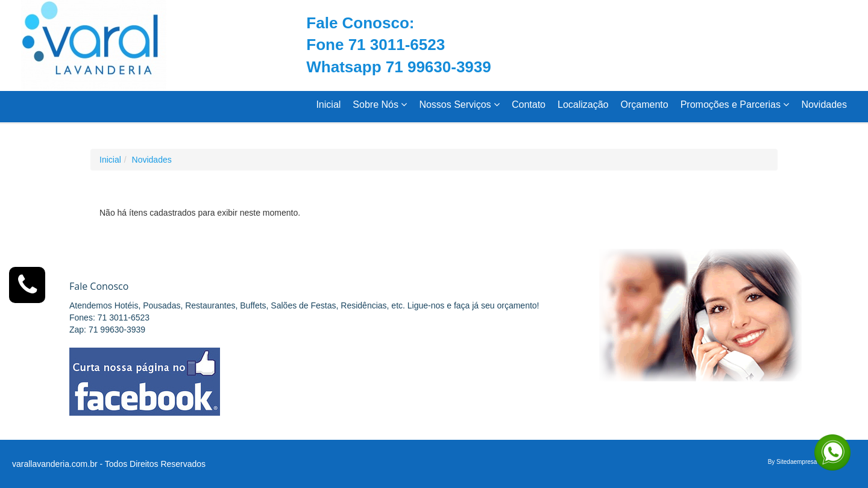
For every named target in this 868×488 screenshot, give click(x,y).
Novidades (824, 105)
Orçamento (645, 105)
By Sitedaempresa (793, 462)
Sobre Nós (380, 105)
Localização (583, 105)
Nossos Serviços (459, 105)
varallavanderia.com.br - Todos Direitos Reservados (109, 464)
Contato (529, 105)
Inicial (328, 105)
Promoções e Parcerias (735, 105)
